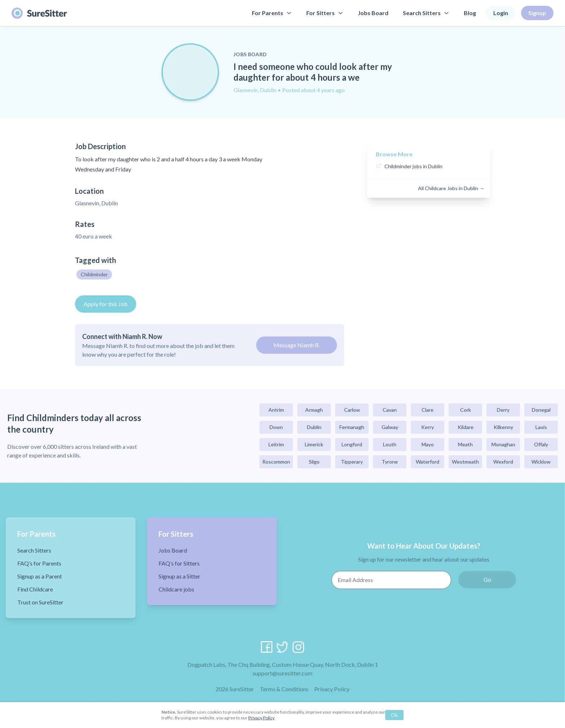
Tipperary (352, 462)
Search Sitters (426, 13)
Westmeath (465, 462)
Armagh (314, 410)
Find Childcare (35, 589)
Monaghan (503, 444)
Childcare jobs (176, 589)
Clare (428, 410)
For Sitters (325, 13)
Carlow (352, 410)
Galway (390, 427)
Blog (470, 13)
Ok (394, 715)
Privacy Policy (332, 689)
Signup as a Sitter (179, 576)
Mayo (428, 444)
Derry (503, 410)
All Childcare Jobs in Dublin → (451, 188)
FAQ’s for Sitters (179, 563)
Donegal (541, 410)
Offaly (541, 444)
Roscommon (276, 462)
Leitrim (276, 444)
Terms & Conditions (284, 689)
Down (276, 427)
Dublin (314, 427)
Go (487, 579)
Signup (537, 13)
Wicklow (541, 462)
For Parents (272, 13)
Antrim (276, 410)
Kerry (428, 427)
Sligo (314, 462)
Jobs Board (373, 13)
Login (501, 13)
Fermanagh (352, 427)
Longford (352, 444)
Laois (541, 427)
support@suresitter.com (282, 673)
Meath (465, 444)
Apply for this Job (106, 304)
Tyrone (390, 462)
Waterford (428, 462)
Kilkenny (503, 427)
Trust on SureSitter (40, 602)
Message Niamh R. (297, 345)
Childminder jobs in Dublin (413, 166)
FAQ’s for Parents (39, 563)
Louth (390, 444)
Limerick (314, 444)
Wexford (503, 462)
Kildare (466, 427)
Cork (466, 410)
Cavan (390, 410)
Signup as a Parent (40, 576)
